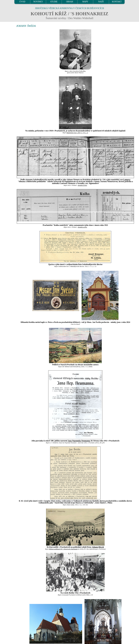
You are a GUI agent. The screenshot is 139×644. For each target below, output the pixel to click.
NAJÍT (101, 2)
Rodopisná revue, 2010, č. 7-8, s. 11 (77, 133)
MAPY (85, 2)
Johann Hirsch (98, 547)
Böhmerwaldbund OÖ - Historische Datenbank (63, 549)
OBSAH (70, 2)
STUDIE (54, 2)
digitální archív (82, 185)
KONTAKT (117, 2)
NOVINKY (38, 2)
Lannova (127, 180)
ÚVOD (22, 2)
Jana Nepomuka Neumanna (79, 441)
